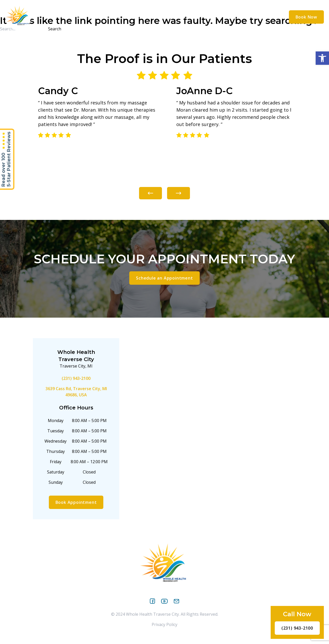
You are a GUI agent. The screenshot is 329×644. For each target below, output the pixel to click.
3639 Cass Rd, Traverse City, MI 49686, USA (76, 392)
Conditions (108, 17)
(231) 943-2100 (76, 378)
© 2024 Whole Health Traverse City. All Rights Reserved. (165, 614)
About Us (73, 17)
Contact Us (246, 17)
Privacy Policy (164, 624)
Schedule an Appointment (164, 278)
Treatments (148, 17)
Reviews (216, 17)
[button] (322, 58)
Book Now (306, 17)
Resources (186, 17)
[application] (85, 17)
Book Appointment (76, 502)
